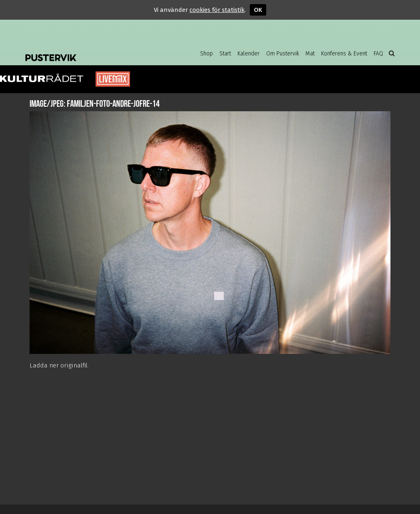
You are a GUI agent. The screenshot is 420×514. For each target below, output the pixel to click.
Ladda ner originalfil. (59, 365)
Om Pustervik (283, 54)
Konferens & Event (344, 54)
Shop (207, 54)
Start (225, 54)
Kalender (249, 54)
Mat (310, 54)
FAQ (378, 54)
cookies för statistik (217, 10)
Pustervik (91, 51)
